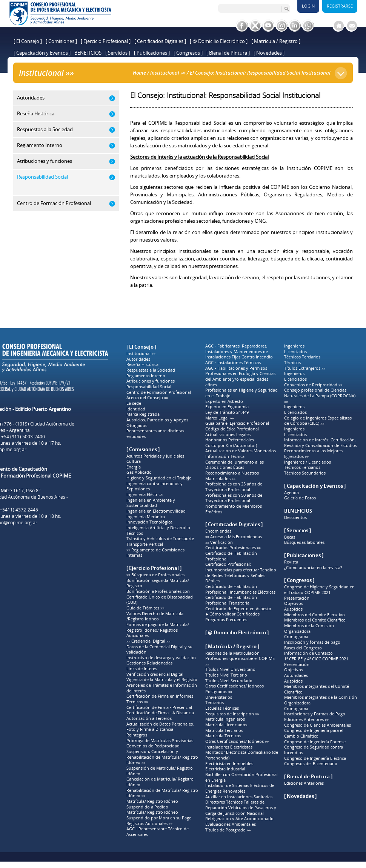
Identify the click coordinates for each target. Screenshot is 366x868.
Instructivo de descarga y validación (161, 658)
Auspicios (293, 609)
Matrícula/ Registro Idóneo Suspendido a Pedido (152, 804)
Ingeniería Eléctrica (145, 494)
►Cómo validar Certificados (232, 614)
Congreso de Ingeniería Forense (315, 742)
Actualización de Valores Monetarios (241, 451)
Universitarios (219, 697)
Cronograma (296, 637)
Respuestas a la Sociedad (151, 370)
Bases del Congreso (303, 648)
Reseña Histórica (142, 364)
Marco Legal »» (219, 418)
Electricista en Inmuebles (229, 764)
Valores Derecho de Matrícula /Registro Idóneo (155, 616)
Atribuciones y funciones (151, 381)
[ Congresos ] (188, 53)
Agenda (291, 493)
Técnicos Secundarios (305, 473)
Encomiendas (218, 531)
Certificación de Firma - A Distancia (160, 713)
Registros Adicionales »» (149, 824)
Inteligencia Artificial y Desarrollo (158, 528)
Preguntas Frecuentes (226, 620)
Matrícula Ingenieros (225, 719)
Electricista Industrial (225, 769)
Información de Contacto (308, 653)
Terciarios (215, 703)
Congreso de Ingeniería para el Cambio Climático (314, 733)
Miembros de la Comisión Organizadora (309, 628)
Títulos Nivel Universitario (230, 669)
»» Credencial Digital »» (148, 641)
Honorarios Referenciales (230, 440)
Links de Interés (142, 669)
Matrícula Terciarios (224, 730)
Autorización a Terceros (149, 718)
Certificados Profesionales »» (233, 548)
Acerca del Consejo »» (147, 398)
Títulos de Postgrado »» (228, 830)
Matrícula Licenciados (226, 725)
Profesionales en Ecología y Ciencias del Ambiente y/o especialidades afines (240, 379)
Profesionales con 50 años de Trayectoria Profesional (234, 498)
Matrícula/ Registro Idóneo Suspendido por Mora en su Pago (159, 815)
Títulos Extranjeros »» (305, 368)
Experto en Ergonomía (227, 407)
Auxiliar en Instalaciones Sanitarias (239, 797)
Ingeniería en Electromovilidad (156, 511)
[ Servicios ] (118, 53)
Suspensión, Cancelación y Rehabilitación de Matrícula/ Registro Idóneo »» (162, 757)
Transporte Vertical (145, 544)
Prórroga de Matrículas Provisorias (160, 741)
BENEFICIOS (88, 53)
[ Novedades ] (269, 53)
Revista (291, 562)
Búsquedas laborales (304, 542)
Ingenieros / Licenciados (308, 462)
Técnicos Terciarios (302, 357)
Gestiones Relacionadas (149, 663)
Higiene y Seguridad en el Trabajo (159, 478)
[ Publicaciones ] (152, 53)
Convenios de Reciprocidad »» (313, 385)
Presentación (297, 598)
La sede (134, 403)
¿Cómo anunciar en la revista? (313, 568)
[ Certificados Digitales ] (160, 41)
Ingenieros (294, 346)
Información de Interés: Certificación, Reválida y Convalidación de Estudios (321, 443)
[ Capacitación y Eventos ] (42, 53)
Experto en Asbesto (224, 401)
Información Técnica (225, 456)
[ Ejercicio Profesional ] (106, 41)
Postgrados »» (219, 692)
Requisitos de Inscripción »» (232, 714)
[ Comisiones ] (61, 41)
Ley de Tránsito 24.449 (227, 412)
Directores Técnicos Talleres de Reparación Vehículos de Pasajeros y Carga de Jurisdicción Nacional (241, 808)
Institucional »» (168, 73)
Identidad (136, 409)
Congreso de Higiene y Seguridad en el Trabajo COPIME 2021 (319, 590)
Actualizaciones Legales (228, 435)
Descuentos (295, 517)
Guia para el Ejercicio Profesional (237, 423)
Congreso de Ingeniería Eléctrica (315, 758)
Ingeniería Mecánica (146, 517)
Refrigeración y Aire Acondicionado (239, 819)
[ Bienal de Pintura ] (228, 53)
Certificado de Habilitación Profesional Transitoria (231, 600)
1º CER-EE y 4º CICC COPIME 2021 (316, 659)
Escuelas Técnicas (222, 708)
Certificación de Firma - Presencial (159, 707)
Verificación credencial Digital (155, 674)
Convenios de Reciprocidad (153, 746)
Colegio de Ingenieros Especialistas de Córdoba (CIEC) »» (318, 421)
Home (139, 73)
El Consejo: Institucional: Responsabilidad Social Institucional (260, 73)
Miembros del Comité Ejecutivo (314, 615)
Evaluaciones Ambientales (231, 824)
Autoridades (138, 359)
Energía (134, 467)
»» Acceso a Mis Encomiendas (234, 537)
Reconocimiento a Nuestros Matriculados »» (232, 476)
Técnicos (135, 533)
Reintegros (137, 735)
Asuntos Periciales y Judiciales (155, 456)
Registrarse (340, 6)
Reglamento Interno (146, 376)
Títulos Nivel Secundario (229, 681)
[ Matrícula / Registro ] (276, 41)
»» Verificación (219, 542)
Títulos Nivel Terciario (226, 675)
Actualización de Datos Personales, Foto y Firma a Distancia (160, 727)
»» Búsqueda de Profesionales (155, 575)
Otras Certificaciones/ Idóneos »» (237, 741)
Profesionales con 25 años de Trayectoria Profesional (234, 487)
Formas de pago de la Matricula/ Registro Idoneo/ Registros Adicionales (158, 630)
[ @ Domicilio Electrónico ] (219, 41)
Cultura (134, 461)
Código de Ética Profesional (232, 429)
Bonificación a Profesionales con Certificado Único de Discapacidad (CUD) (160, 597)
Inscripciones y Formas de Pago (315, 714)
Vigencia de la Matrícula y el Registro (162, 680)
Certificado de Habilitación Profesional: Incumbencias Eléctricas (240, 589)
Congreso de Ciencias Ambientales (318, 725)
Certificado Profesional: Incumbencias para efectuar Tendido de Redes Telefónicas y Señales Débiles (241, 573)
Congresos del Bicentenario (311, 764)
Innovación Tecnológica (149, 522)
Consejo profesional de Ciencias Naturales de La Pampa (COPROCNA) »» (320, 396)
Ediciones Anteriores (304, 783)
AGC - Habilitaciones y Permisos (236, 368)
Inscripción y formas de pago (312, 642)
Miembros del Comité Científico (315, 620)
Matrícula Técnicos (223, 736)
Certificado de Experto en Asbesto (238, 609)
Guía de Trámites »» (145, 608)
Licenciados (295, 352)
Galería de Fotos (300, 498)
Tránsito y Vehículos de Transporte (160, 539)
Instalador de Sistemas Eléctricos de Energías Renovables (240, 788)
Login (308, 6)
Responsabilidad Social (149, 387)
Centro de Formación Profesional (159, 392)
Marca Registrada (143, 414)
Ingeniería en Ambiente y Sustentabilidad (151, 503)
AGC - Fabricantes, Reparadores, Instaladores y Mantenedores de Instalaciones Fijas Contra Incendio (239, 351)
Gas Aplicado (139, 472)
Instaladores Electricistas (229, 747)
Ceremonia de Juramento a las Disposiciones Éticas (235, 465)
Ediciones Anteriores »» (306, 720)
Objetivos (294, 603)
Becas (290, 537)
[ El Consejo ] (28, 41)
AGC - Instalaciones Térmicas (233, 363)
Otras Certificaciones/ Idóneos (235, 686)
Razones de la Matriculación (232, 653)
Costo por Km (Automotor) (231, 445)
